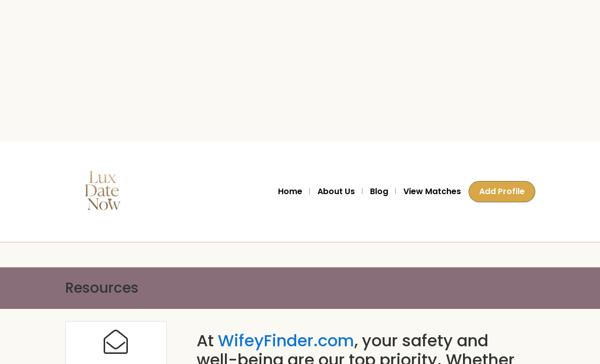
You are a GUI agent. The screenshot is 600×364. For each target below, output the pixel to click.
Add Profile (502, 191)
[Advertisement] (296, 71)
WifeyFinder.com (286, 340)
